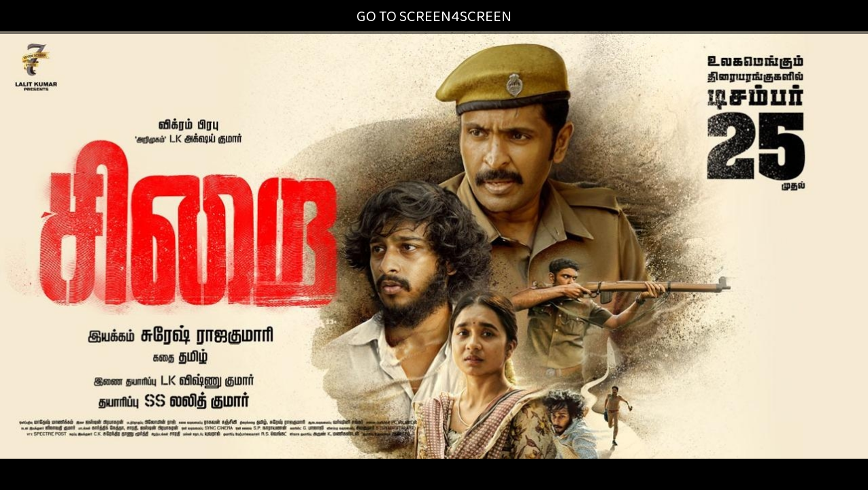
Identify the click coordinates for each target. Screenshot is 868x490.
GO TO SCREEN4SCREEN (434, 17)
